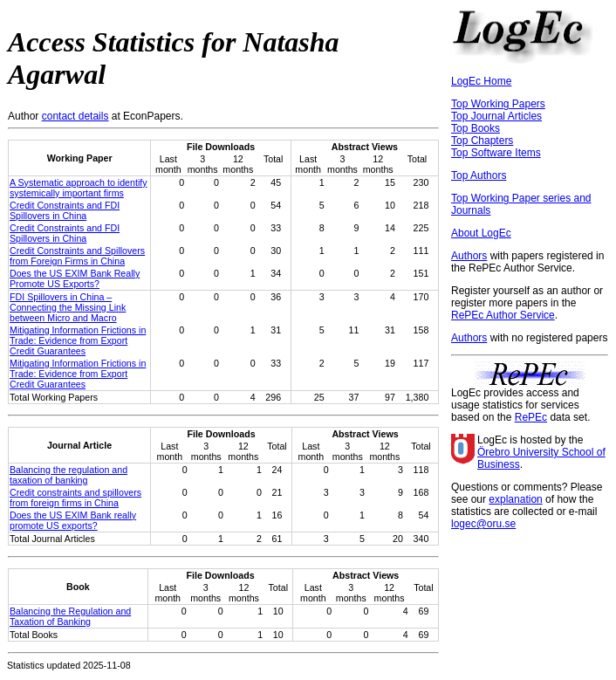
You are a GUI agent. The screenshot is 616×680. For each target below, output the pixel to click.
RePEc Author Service (503, 315)
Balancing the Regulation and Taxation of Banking (70, 616)
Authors (469, 256)
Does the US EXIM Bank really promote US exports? (73, 520)
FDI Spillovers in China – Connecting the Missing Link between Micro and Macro (68, 307)
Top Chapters (482, 141)
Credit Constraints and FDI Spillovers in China (65, 210)
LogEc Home (481, 81)
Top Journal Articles (496, 116)
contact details (75, 116)
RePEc (531, 417)
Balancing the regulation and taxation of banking (68, 475)
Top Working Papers (498, 104)
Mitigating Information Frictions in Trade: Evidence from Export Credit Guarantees (78, 340)
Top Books (476, 128)
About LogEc (481, 233)
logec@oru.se (483, 524)
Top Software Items (496, 153)
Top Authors (479, 175)
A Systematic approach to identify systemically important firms (79, 188)
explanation (515, 499)
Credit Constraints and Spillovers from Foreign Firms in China (77, 256)
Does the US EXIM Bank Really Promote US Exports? (75, 278)
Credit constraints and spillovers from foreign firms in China (75, 498)
